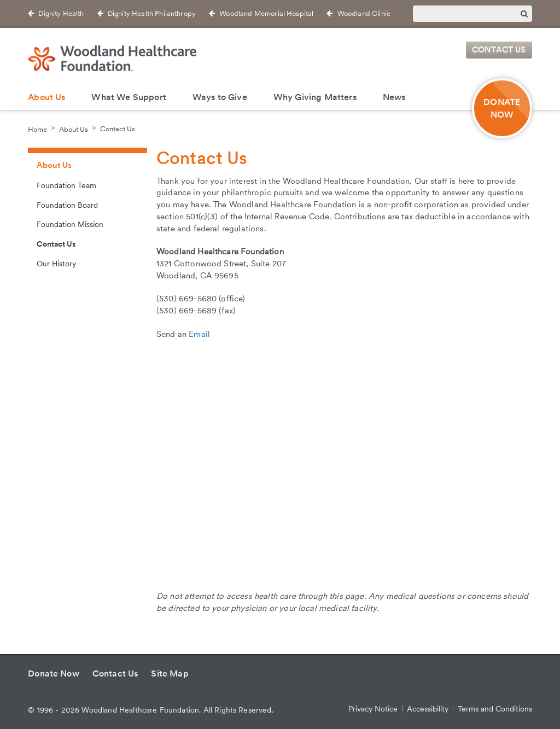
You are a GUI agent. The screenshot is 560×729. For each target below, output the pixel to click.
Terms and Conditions (495, 709)
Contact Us (499, 50)
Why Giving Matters (315, 97)
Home (37, 129)
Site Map (170, 673)
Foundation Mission (70, 224)
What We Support (129, 97)
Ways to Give (220, 97)
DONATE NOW (502, 108)
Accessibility (428, 709)
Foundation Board (67, 205)
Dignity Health (61, 13)
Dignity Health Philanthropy (152, 13)
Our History (56, 264)
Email (199, 334)
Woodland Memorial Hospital (266, 13)
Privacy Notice (373, 709)
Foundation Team (66, 185)
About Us (46, 97)
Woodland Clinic (364, 13)
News (394, 97)
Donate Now (54, 673)
